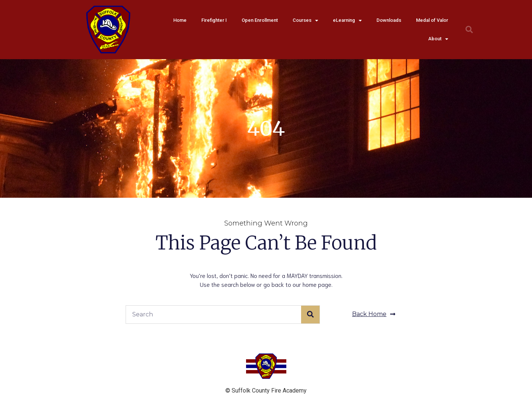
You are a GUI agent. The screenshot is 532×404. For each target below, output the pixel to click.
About (438, 39)
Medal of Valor (432, 20)
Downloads (389, 20)
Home (180, 20)
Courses (305, 21)
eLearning (347, 21)
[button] (374, 314)
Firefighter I (214, 20)
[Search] (310, 315)
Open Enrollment (260, 20)
